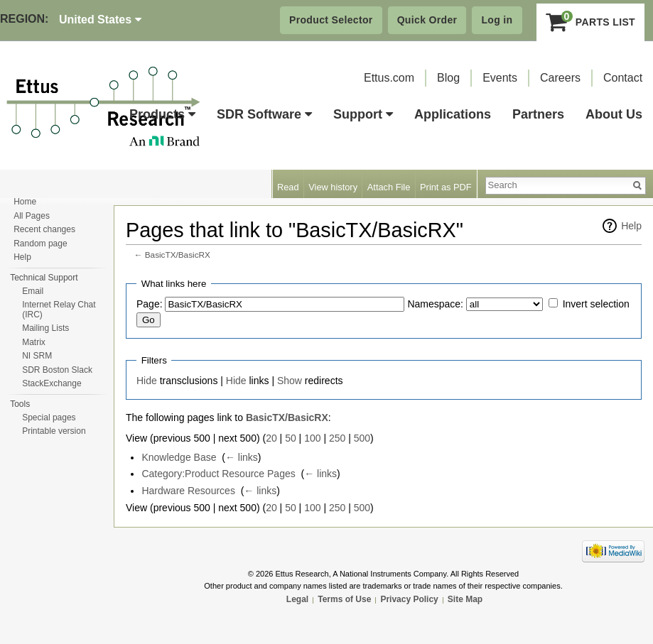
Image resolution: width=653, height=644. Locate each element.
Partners (538, 114)
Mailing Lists (45, 328)
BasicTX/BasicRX (178, 255)
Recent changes (44, 229)
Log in (497, 20)
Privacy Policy (409, 599)
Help (631, 226)
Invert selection (596, 304)
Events (500, 78)
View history (333, 187)
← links (242, 457)
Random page (40, 244)
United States (100, 20)
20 (271, 438)
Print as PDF (446, 187)
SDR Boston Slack (57, 370)
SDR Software (264, 114)
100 (312, 438)
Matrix (34, 342)
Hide (147, 381)
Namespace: (435, 304)
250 (337, 438)
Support (363, 114)
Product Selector (331, 20)
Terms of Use (344, 599)
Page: (150, 304)
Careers (560, 78)
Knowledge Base (179, 457)
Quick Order (427, 20)
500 (362, 438)
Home (25, 202)
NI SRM (37, 356)
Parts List (591, 22)
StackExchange (52, 383)
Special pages (49, 417)
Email (33, 291)
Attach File (389, 187)
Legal (297, 599)
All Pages (32, 216)
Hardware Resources (188, 491)
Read (288, 187)
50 (291, 438)
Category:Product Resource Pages (218, 474)
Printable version (54, 431)
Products (162, 114)
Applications (453, 114)
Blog (448, 78)
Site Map (465, 599)
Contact (623, 78)
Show (290, 381)
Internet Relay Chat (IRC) (59, 310)
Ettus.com (389, 78)
